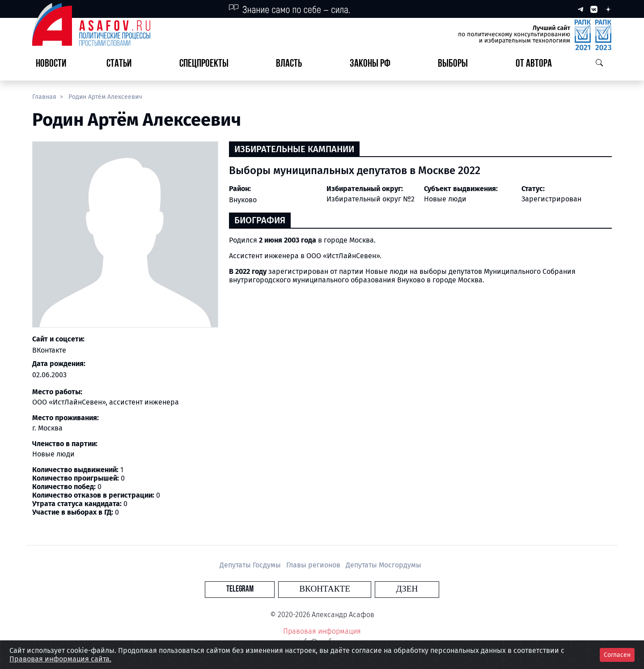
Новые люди (445, 199)
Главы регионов (314, 565)
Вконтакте (325, 589)
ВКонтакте (49, 350)
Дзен (376, 589)
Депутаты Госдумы (251, 565)
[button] (123, 64)
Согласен (617, 655)
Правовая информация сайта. (60, 659)
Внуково (243, 200)
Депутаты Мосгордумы (383, 565)
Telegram (270, 589)
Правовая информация (322, 631)
